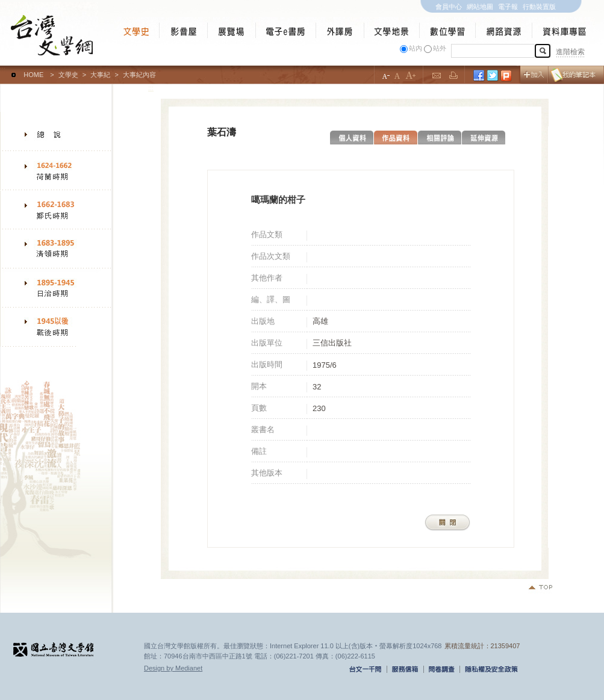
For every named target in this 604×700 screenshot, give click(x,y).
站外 (440, 48)
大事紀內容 (139, 75)
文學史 (68, 75)
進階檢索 (570, 52)
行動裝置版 (539, 7)
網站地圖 (480, 7)
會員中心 (449, 7)
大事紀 (100, 75)
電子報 (508, 7)
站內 (416, 48)
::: (3, 69)
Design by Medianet (173, 668)
